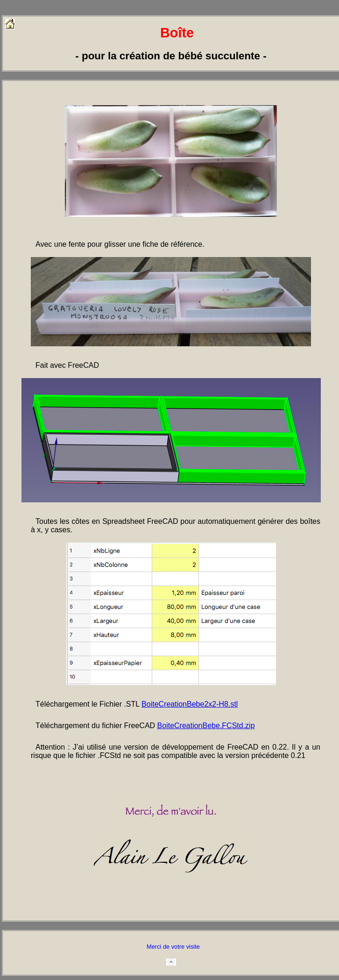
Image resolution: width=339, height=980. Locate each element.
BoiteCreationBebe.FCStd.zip (206, 726)
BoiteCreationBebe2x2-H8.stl (190, 704)
